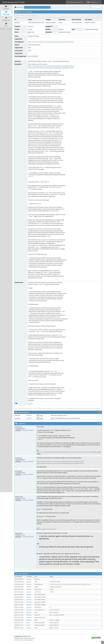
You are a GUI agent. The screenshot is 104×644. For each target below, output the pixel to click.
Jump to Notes (20, 16)
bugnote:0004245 (29, 430)
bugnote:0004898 (29, 500)
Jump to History (31, 16)
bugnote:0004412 (29, 474)
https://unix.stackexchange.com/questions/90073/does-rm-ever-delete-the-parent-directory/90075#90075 (68, 452)
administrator (22, 640)
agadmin (29, 628)
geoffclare (19, 533)
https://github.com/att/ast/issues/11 (39, 245)
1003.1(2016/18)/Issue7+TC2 (76, 2)
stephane (31, 26)
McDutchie (20, 497)
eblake (28, 623)
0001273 (29, 418)
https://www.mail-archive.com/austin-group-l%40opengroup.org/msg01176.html (60, 461)
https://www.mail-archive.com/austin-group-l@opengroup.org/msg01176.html (51, 42)
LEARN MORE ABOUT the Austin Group (39, 7)
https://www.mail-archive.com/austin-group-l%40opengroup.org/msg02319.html (60, 463)
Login (26, 7)
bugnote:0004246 (29, 461)
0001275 (29, 415)
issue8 (30, 403)
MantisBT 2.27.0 (26, 636)
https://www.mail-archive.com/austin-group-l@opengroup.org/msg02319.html (51, 68)
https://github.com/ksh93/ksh (47, 529)
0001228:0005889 (33, 56)
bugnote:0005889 (29, 537)
